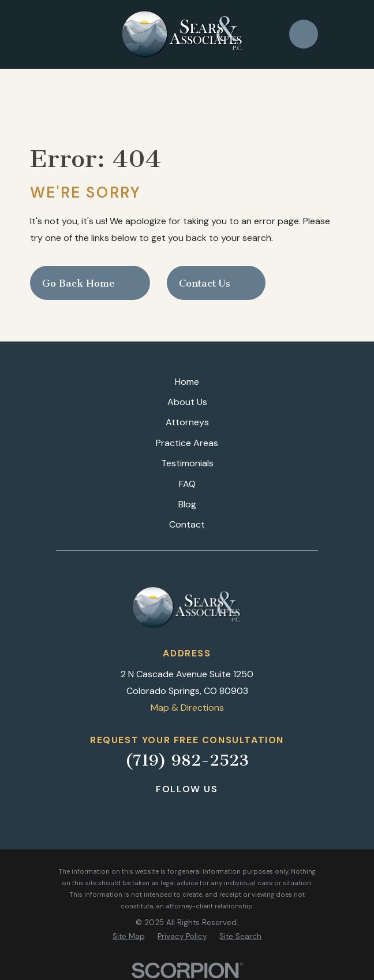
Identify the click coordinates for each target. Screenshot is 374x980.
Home (187, 382)
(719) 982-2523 (187, 760)
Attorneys (187, 422)
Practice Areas (187, 443)
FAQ (187, 484)
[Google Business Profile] (216, 811)
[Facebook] (158, 811)
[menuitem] (129, 937)
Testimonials (187, 463)
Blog (187, 504)
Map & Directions (187, 708)
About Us (187, 402)
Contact (187, 524)
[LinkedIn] (187, 811)
